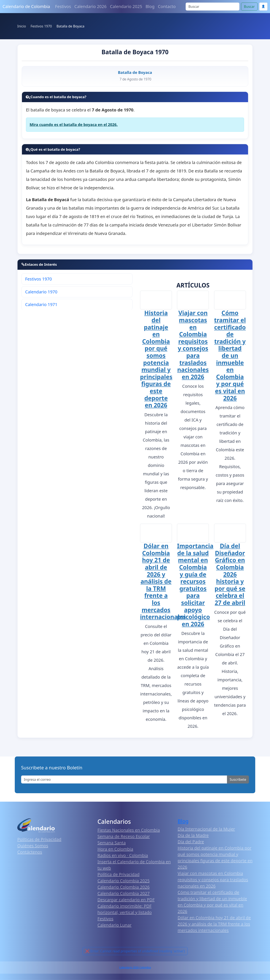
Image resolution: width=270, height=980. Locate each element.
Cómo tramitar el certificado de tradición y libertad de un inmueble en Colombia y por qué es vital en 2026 (230, 356)
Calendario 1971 (41, 304)
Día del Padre (191, 842)
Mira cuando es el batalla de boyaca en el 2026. (74, 125)
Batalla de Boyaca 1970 (135, 52)
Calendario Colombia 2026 (124, 887)
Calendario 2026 (91, 6)
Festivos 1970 (38, 279)
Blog (150, 6)
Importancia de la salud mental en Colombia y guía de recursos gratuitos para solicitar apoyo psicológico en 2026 (195, 585)
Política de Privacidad (118, 874)
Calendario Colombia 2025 (124, 881)
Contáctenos (30, 852)
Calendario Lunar (115, 925)
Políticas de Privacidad (39, 840)
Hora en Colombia (115, 849)
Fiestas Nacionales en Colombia (129, 830)
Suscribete (238, 780)
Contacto (167, 6)
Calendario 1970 (41, 292)
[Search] (213, 7)
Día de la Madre (193, 836)
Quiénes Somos (33, 846)
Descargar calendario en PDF (126, 900)
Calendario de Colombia (26, 6)
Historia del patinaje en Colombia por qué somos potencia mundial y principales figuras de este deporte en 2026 (156, 359)
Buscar (249, 7)
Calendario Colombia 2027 (124, 893)
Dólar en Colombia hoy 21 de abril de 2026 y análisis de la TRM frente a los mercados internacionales (163, 581)
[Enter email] (124, 780)
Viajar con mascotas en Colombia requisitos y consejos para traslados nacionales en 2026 (193, 345)
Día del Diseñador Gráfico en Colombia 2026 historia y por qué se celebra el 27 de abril (230, 574)
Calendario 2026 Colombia (135, 968)
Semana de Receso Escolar (124, 836)
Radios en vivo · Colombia (123, 855)
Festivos (63, 6)
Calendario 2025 (126, 6)
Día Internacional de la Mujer (206, 829)
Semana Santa (112, 843)
